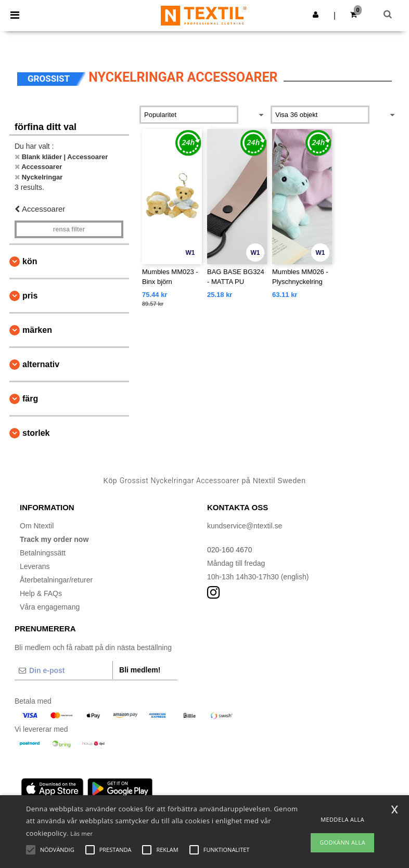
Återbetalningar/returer (56, 580)
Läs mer (81, 833)
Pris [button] (30, 296)
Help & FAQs (41, 593)
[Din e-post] (63, 670)
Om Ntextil (37, 526)
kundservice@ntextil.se (245, 526)
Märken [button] (37, 330)
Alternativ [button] (41, 364)
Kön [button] (30, 261)
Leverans (35, 566)
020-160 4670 (229, 550)
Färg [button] (30, 399)
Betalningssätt (43, 553)
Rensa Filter (69, 229)
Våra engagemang (50, 607)
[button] (316, 15)
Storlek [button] (36, 433)
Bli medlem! (140, 670)
